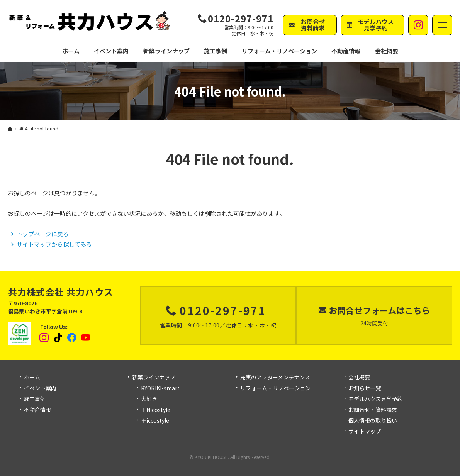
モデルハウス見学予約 (375, 399)
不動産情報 (346, 51)
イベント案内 (40, 388)
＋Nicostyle (156, 410)
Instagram (44, 338)
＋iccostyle (155, 421)
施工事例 (35, 399)
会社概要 (359, 378)
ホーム (32, 378)
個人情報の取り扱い (373, 421)
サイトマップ (365, 432)
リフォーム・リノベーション (275, 388)
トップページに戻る (43, 234)
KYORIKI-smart (160, 388)
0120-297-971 (241, 19)
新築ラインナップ (154, 378)
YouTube (86, 338)
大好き (149, 399)
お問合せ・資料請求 (373, 410)
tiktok (58, 338)
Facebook (72, 338)
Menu (442, 25)
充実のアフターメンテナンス (275, 378)
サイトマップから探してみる (54, 244)
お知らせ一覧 (365, 388)
